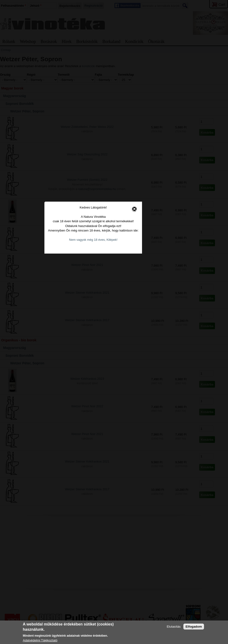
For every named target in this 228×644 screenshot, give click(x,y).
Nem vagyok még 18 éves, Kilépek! (110, 321)
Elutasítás (174, 627)
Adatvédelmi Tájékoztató (40, 640)
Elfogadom (194, 627)
